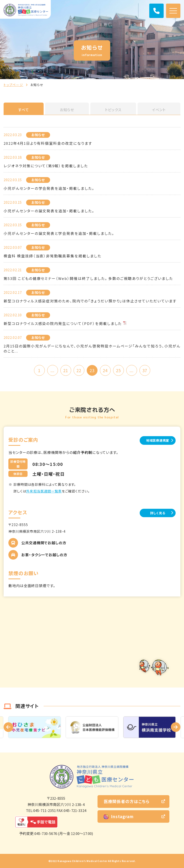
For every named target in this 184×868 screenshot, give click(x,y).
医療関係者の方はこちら (127, 801)
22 (79, 370)
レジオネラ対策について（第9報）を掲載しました (46, 166)
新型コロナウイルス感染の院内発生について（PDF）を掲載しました (63, 323)
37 (145, 370)
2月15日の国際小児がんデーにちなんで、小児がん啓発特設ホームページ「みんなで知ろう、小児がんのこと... (92, 348)
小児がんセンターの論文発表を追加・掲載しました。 (49, 211)
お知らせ (67, 110)
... (52, 370)
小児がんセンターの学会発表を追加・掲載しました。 (49, 188)
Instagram (119, 816)
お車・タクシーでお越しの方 (44, 555)
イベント (159, 110)
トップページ (13, 85)
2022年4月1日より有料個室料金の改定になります (48, 143)
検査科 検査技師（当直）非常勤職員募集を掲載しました (52, 256)
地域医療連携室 (158, 440)
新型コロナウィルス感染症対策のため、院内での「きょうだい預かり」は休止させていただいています (90, 301)
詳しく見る (158, 513)
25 (118, 370)
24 (105, 370)
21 (66, 370)
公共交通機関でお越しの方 (44, 543)
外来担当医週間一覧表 (44, 491)
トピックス (113, 110)
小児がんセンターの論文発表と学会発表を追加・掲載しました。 (59, 233)
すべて (24, 110)
